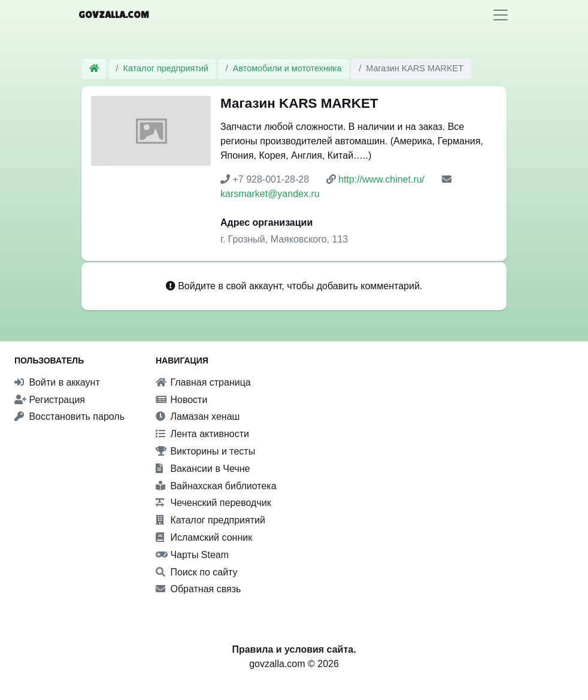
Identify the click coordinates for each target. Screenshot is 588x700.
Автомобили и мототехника (287, 68)
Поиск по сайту (197, 572)
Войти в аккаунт (57, 382)
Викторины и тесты (205, 451)
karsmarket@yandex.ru (270, 194)
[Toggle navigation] (501, 15)
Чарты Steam (192, 555)
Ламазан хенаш (198, 416)
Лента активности (202, 434)
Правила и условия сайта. (294, 649)
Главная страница (203, 382)
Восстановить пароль (69, 416)
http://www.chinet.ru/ (381, 179)
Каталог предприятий (166, 68)
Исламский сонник (204, 537)
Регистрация (50, 400)
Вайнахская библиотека (216, 486)
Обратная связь (198, 589)
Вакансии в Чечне (203, 469)
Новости (181, 400)
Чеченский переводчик (213, 503)
